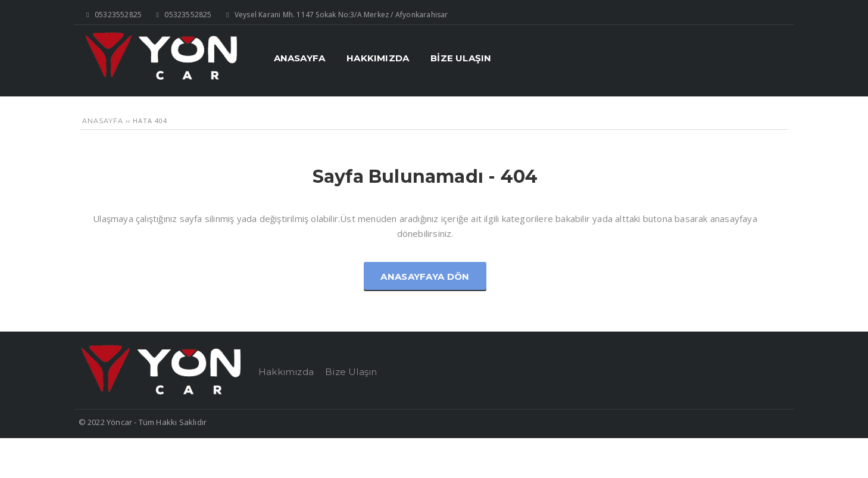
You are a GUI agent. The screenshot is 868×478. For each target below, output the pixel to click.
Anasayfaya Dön (425, 277)
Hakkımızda (286, 372)
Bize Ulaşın (351, 372)
